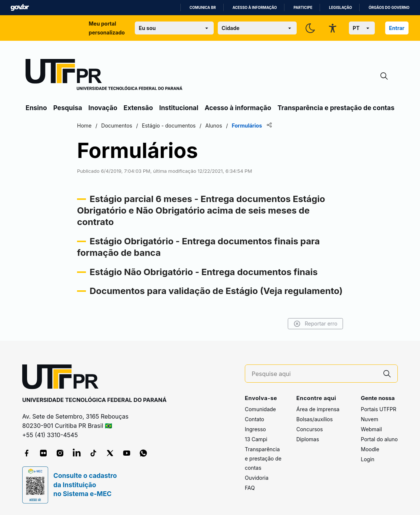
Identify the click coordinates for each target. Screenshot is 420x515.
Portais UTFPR (379, 409)
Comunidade (260, 409)
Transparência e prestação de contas (336, 108)
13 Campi (256, 439)
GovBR (20, 8)
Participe (303, 8)
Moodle (370, 449)
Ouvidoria (257, 478)
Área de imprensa (318, 409)
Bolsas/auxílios (314, 419)
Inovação (103, 108)
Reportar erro (315, 324)
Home (84, 126)
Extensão (138, 108)
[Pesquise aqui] (314, 374)
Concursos (310, 429)
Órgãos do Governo (389, 8)
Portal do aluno (379, 439)
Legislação (340, 8)
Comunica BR (203, 8)
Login (368, 459)
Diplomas (308, 439)
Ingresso (255, 429)
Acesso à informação (255, 8)
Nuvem (369, 419)
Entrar (397, 28)
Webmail (371, 429)
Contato (254, 419)
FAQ (250, 488)
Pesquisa (68, 108)
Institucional (179, 108)
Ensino (36, 108)
